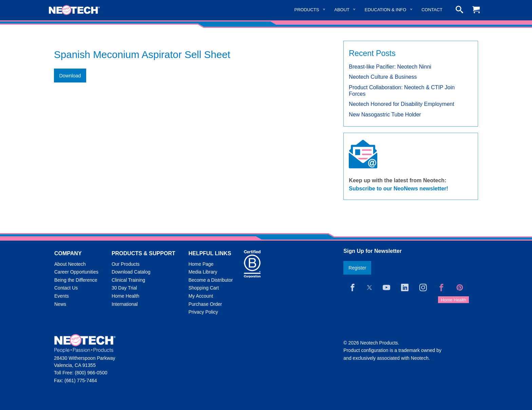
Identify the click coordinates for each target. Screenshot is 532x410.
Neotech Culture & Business (383, 77)
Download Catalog (131, 272)
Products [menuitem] (307, 10)
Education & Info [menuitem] (386, 10)
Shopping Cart (204, 288)
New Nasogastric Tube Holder (385, 115)
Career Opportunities (76, 272)
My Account (201, 296)
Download (70, 76)
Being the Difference (76, 280)
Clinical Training (128, 280)
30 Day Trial (124, 288)
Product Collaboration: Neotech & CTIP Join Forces (402, 91)
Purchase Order (205, 304)
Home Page (201, 264)
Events (62, 296)
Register (357, 268)
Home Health (126, 296)
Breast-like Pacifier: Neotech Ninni (390, 67)
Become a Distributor (211, 280)
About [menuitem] (342, 10)
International (125, 304)
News (60, 304)
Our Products (126, 264)
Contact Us (66, 288)
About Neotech (70, 264)
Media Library (203, 272)
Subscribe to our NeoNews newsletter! (398, 189)
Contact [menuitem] (432, 10)
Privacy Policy (203, 312)
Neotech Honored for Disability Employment (401, 104)
